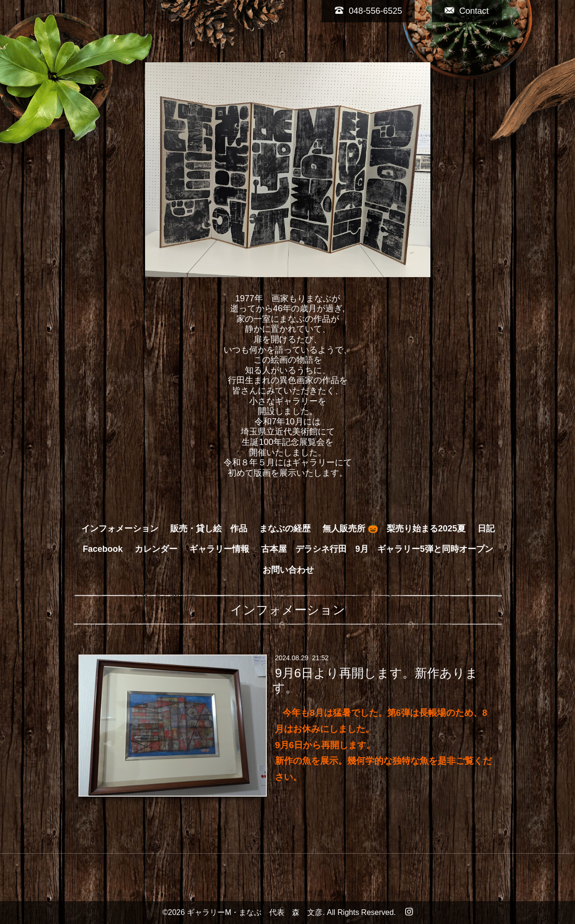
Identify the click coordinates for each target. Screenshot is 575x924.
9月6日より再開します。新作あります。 (375, 680)
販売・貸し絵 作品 (209, 529)
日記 (486, 529)
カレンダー (156, 549)
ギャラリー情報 (219, 549)
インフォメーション (120, 529)
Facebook (103, 549)
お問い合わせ (288, 570)
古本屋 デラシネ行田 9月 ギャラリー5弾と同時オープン (377, 549)
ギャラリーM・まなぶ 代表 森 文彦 (255, 912)
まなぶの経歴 (285, 529)
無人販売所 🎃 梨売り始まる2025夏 (394, 529)
